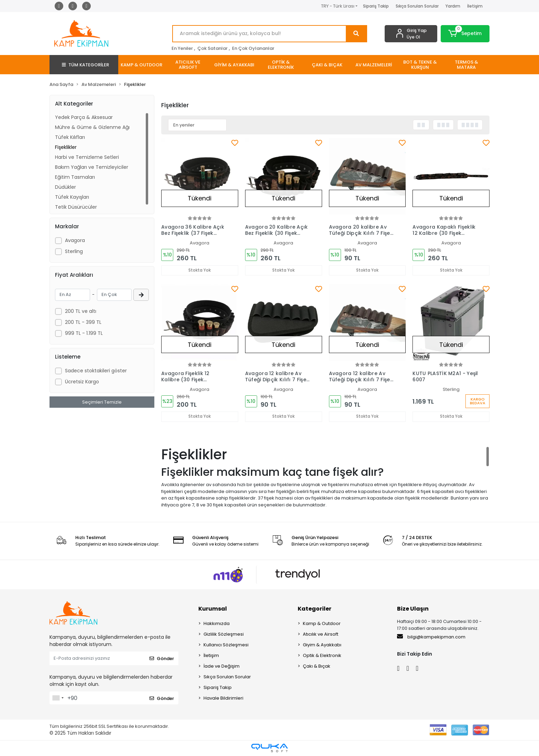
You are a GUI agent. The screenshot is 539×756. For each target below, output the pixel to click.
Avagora (75, 240)
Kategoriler (315, 609)
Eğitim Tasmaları (75, 177)
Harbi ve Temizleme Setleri (87, 157)
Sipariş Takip (376, 6)
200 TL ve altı (81, 311)
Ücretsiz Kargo (82, 382)
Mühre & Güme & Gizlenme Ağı (92, 127)
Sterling (74, 251)
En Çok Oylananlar (253, 48)
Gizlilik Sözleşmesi (224, 635)
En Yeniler (182, 48)
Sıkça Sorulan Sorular (417, 6)
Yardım (453, 6)
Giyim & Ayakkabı (322, 645)
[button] (465, 34)
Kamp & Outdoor (322, 624)
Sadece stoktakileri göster (96, 371)
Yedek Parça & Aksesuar (84, 117)
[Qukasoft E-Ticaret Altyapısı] (269, 749)
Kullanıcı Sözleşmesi (226, 645)
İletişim (475, 6)
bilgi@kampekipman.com (431, 637)
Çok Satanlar (212, 48)
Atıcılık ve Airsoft (321, 635)
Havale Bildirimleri (223, 699)
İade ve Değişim (222, 667)
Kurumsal (213, 609)
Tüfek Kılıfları (70, 137)
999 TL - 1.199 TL (84, 333)
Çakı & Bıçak (317, 667)
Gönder (162, 659)
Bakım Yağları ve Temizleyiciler (92, 167)
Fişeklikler (66, 147)
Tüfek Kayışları (72, 197)
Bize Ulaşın (413, 609)
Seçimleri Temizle (102, 402)
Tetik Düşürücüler (76, 207)
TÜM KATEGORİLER (85, 65)
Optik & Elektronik (322, 656)
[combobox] (58, 699)
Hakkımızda (217, 624)
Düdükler (65, 187)
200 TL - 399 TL (83, 322)
